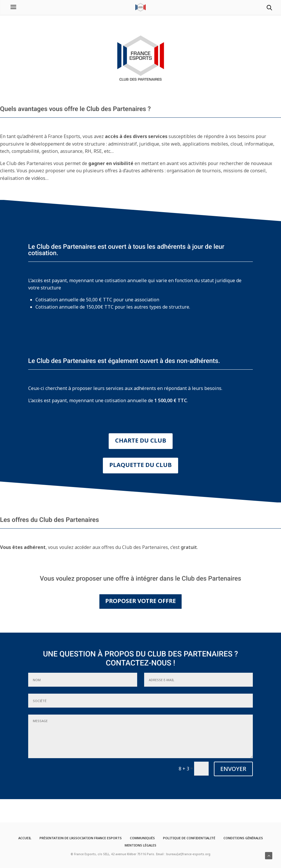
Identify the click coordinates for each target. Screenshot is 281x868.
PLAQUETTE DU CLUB (140, 465)
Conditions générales (243, 838)
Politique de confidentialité (189, 838)
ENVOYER (233, 769)
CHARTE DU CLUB (141, 440)
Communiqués (142, 838)
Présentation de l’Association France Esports (81, 838)
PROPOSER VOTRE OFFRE (140, 601)
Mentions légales (140, 845)
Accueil (25, 838)
